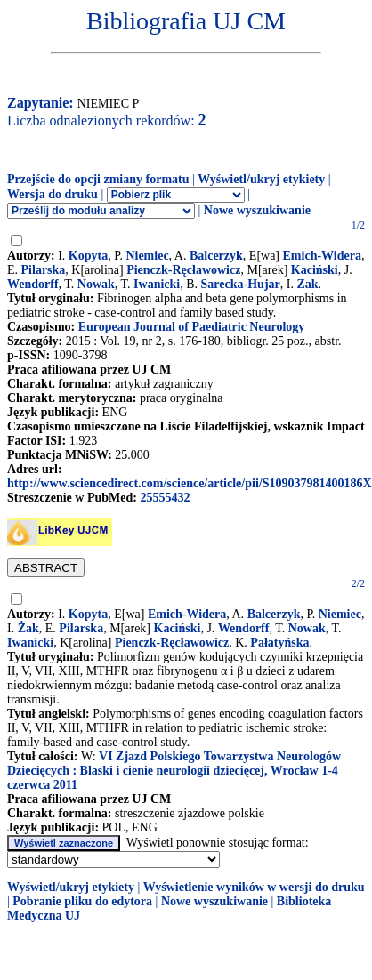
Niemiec (147, 256)
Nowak (96, 284)
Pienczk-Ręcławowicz (183, 270)
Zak (307, 284)
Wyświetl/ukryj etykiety (261, 179)
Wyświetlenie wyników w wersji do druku (254, 887)
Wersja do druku (53, 194)
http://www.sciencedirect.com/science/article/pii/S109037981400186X (190, 483)
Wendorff (33, 284)
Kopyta (88, 256)
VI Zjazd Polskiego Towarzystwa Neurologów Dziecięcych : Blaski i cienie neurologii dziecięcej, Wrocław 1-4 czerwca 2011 (174, 771)
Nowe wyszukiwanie (257, 210)
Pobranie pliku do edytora (82, 901)
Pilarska (44, 270)
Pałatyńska (279, 643)
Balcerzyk (216, 256)
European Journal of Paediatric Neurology (192, 327)
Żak (28, 628)
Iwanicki (157, 284)
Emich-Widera (322, 256)
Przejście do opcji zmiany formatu (98, 179)
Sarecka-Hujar (241, 284)
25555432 (165, 498)
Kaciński (315, 270)
